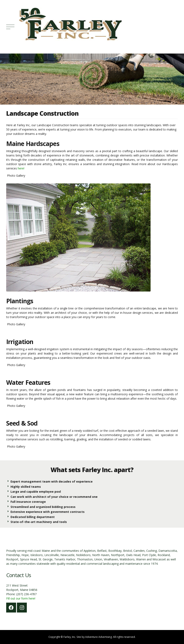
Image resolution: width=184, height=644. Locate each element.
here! (21, 168)
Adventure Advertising (98, 637)
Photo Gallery (16, 176)
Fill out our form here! (21, 598)
